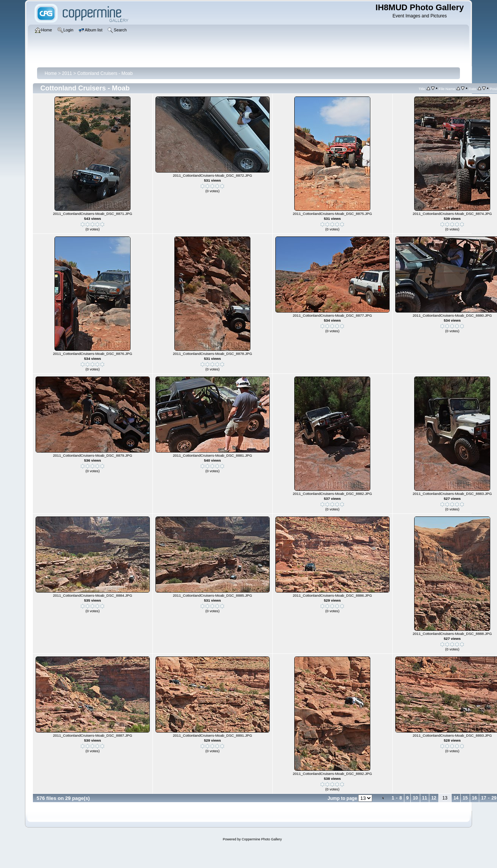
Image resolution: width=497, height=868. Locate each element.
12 (434, 798)
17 (484, 798)
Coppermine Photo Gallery (262, 839)
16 (474, 798)
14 (456, 798)
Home (51, 73)
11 (425, 798)
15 (465, 798)
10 (415, 798)
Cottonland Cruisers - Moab (105, 73)
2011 (67, 73)
